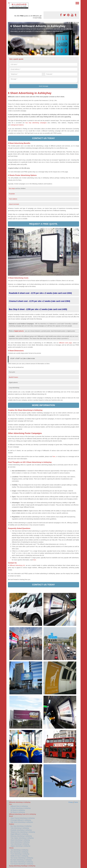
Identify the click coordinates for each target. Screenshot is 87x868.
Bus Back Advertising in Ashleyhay (21, 860)
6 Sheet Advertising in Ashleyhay (21, 808)
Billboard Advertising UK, (18, 565)
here (35, 560)
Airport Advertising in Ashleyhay (20, 840)
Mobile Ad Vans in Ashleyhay (19, 856)
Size (10, 804)
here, (54, 457)
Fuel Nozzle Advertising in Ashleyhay (22, 864)
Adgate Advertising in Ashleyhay (20, 846)
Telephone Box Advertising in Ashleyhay (23, 832)
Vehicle (11, 848)
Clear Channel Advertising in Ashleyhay (23, 818)
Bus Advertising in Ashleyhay (19, 852)
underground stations (17, 125)
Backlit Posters (13, 377)
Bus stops (12, 188)
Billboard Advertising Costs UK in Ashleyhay (23, 814)
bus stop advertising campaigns (36, 123)
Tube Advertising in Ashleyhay (20, 828)
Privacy (71, 802)
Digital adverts (19, 331)
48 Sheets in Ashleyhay (18, 810)
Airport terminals (14, 204)
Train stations (13, 199)
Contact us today (44, 138)
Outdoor (12, 824)
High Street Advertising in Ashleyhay (22, 822)
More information (43, 405)
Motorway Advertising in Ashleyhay (21, 836)
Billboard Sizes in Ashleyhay (19, 806)
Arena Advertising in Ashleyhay (20, 842)
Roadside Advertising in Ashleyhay (21, 830)
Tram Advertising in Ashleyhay (20, 844)
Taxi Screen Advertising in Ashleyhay (22, 858)
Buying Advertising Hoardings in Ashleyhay (22, 866)
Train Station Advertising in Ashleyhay (22, 838)
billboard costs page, (66, 343)
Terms (76, 802)
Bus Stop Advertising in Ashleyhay (21, 826)
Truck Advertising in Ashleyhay (20, 854)
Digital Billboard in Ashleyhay (19, 834)
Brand (11, 816)
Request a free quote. (43, 224)
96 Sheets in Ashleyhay (18, 812)
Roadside (12, 194)
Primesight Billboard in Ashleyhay (21, 820)
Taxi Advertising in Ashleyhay (19, 850)
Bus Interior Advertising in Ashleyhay (22, 862)
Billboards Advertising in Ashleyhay (20, 802)
